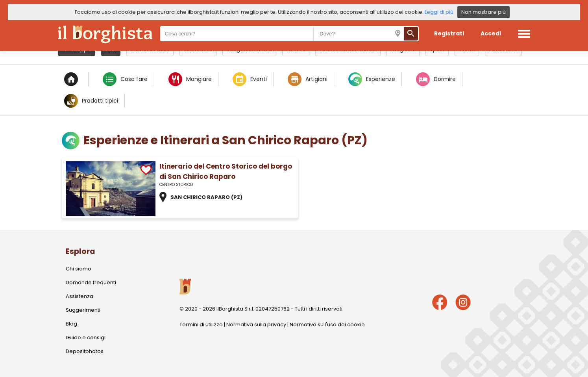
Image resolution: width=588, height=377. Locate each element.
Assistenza (80, 296)
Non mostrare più (484, 12)
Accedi (491, 33)
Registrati (449, 33)
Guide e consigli (86, 337)
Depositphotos (85, 351)
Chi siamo (79, 269)
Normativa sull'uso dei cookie (327, 325)
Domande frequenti (91, 282)
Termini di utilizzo (201, 325)
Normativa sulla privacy (256, 325)
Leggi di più (439, 12)
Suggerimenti (83, 310)
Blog (71, 324)
